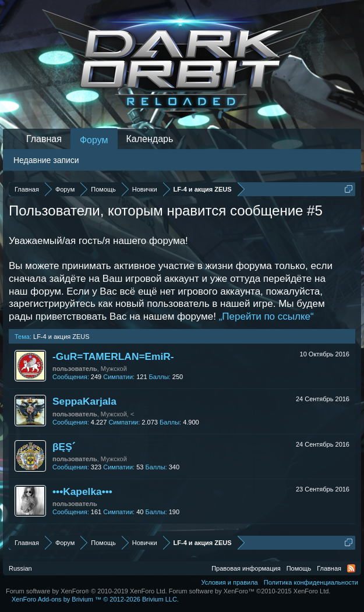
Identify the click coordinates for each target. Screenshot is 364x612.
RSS (351, 568)
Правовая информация (246, 568)
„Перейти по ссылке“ (266, 316)
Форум (94, 140)
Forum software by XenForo (86, 591)
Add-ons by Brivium (95, 599)
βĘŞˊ (64, 447)
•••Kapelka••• (82, 491)
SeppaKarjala (84, 401)
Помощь (299, 568)
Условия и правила (229, 582)
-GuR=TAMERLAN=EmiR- (113, 356)
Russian (20, 568)
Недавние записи (46, 160)
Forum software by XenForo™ (250, 591)
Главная (44, 139)
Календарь (150, 139)
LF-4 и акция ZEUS (61, 337)
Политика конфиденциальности (311, 582)
